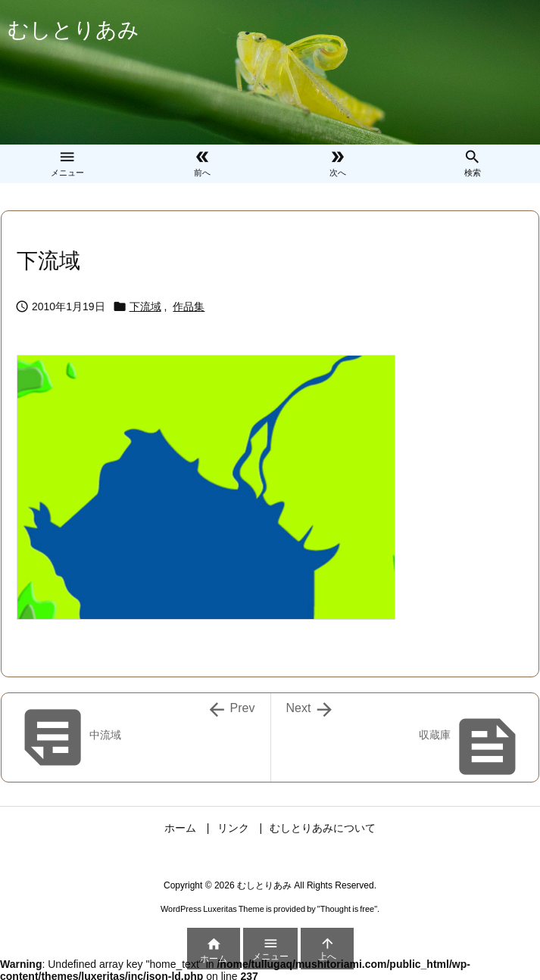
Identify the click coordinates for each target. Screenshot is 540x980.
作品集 (189, 306)
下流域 (145, 306)
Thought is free (347, 909)
